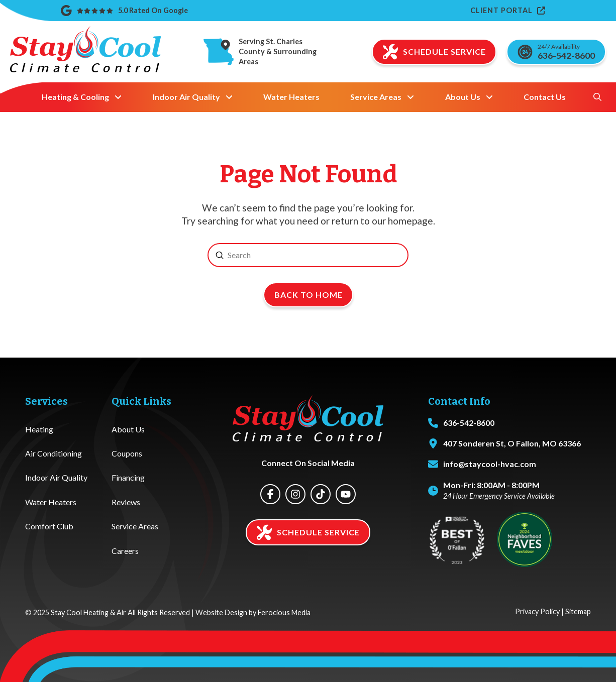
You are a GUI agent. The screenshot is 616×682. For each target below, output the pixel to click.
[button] (597, 97)
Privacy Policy (537, 611)
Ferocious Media (284, 612)
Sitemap (578, 611)
